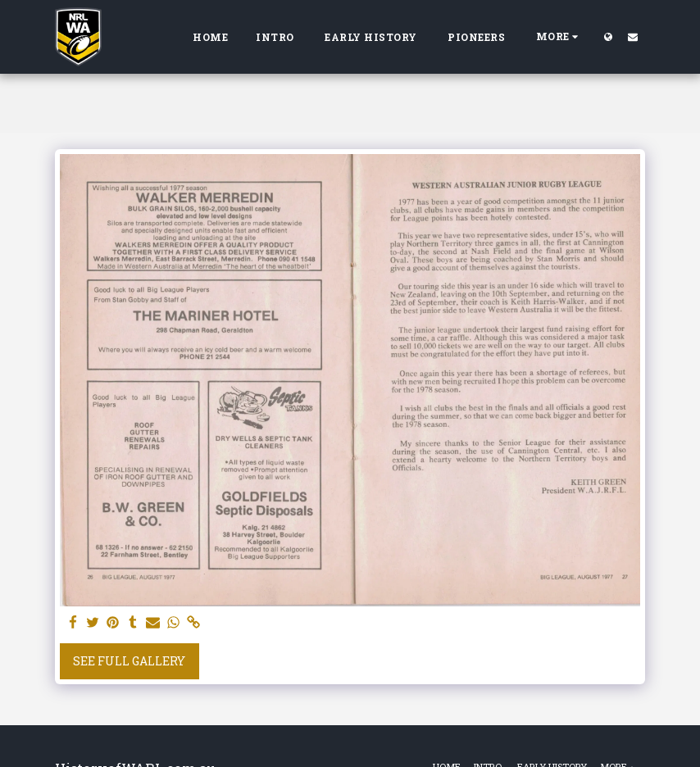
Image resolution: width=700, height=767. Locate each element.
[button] (633, 36)
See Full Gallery (129, 661)
